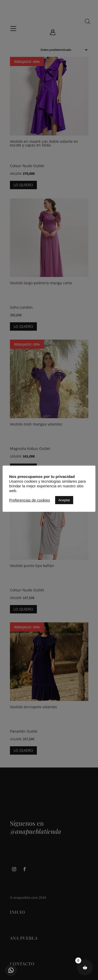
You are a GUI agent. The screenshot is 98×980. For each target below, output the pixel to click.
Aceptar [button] (64, 500)
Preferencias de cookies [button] (30, 500)
